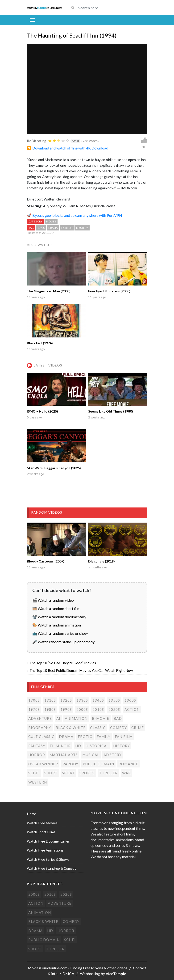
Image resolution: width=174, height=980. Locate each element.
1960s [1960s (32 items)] (130, 700)
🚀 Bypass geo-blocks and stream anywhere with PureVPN (75, 215)
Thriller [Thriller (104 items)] (108, 773)
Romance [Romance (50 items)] (128, 764)
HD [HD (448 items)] (78, 746)
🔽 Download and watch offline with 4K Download (68, 148)
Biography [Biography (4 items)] (40, 728)
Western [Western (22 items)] (38, 782)
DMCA (68, 974)
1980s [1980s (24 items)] (50, 709)
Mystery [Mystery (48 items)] (113, 755)
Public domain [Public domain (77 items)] (98, 764)
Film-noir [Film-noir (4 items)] (60, 746)
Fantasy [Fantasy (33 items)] (37, 746)
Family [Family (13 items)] (104, 737)
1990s (41, 228)
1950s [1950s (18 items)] (114, 700)
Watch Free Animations (45, 850)
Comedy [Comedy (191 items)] (118, 728)
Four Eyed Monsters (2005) (109, 291)
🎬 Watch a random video (53, 600)
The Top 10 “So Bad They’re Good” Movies (63, 663)
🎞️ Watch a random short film (56, 608)
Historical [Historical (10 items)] (97, 746)
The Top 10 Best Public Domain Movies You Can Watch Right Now (81, 670)
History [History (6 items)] (122, 746)
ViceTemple (116, 974)
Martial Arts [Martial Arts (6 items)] (64, 755)
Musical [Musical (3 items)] (91, 755)
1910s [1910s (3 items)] (50, 700)
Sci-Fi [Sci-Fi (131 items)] (34, 773)
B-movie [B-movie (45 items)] (101, 718)
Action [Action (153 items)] (132, 709)
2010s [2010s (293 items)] (98, 709)
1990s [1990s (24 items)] (66, 709)
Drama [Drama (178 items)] (66, 737)
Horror (67, 228)
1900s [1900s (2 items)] (34, 700)
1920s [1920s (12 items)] (66, 700)
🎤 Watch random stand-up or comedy (63, 642)
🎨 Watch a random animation (57, 625)
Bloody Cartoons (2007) (46, 561)
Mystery (82, 228)
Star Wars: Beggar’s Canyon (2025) (54, 468)
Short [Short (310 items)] (51, 773)
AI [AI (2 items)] (58, 718)
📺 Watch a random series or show (60, 633)
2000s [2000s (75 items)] (82, 709)
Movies (51, 221)
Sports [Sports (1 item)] (87, 773)
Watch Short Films (41, 832)
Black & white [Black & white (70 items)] (71, 728)
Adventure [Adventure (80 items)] (40, 718)
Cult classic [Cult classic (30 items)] (41, 737)
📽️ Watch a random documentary (59, 617)
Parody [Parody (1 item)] (70, 764)
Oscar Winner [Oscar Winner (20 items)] (43, 764)
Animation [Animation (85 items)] (76, 718)
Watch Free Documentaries (48, 841)
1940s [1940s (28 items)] (98, 700)
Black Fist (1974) (40, 343)
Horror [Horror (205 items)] (37, 755)
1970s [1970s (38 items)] (34, 709)
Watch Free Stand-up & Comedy (52, 868)
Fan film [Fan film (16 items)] (124, 737)
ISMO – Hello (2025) (42, 411)
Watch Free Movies (42, 823)
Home (31, 814)
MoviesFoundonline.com (48, 968)
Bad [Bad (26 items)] (118, 718)
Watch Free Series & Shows (48, 859)
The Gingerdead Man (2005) (49, 291)
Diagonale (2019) (101, 561)
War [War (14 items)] (126, 773)
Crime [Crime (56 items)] (138, 728)
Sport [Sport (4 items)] (68, 773)
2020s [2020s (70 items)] (114, 709)
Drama (53, 228)
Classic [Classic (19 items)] (98, 728)
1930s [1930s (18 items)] (82, 700)
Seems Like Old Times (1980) (111, 411)
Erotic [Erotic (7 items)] (85, 737)
